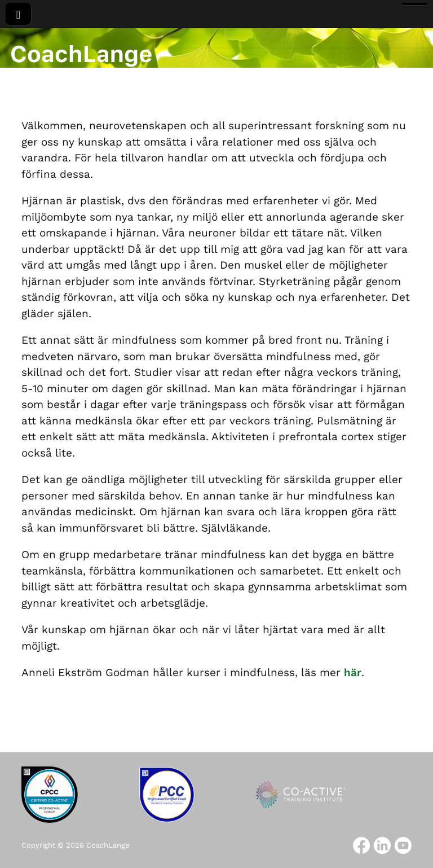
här (353, 672)
